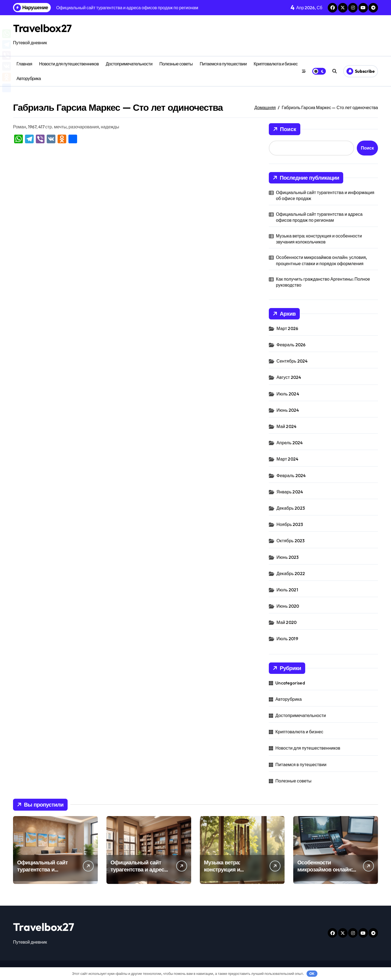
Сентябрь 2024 (292, 361)
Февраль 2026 (291, 345)
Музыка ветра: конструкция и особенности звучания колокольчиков (319, 239)
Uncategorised (290, 683)
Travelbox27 (44, 28)
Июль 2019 (287, 639)
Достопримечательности (129, 64)
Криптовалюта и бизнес (276, 64)
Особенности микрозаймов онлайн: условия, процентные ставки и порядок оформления (321, 260)
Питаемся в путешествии (223, 64)
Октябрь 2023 (291, 541)
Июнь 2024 (288, 410)
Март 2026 (287, 328)
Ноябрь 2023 (290, 524)
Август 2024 (289, 377)
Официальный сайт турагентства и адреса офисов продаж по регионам (319, 217)
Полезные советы (176, 64)
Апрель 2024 (290, 443)
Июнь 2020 (288, 606)
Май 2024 (286, 426)
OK (312, 973)
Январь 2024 (290, 492)
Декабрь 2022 (291, 573)
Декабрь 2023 (291, 508)
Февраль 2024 (291, 475)
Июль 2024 (288, 394)
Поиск (285, 129)
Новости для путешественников (69, 64)
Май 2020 (286, 622)
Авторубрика (29, 78)
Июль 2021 (287, 590)
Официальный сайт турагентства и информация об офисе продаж (325, 195)
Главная (24, 64)
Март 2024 (287, 459)
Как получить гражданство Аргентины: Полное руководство (323, 282)
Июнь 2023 (288, 557)
